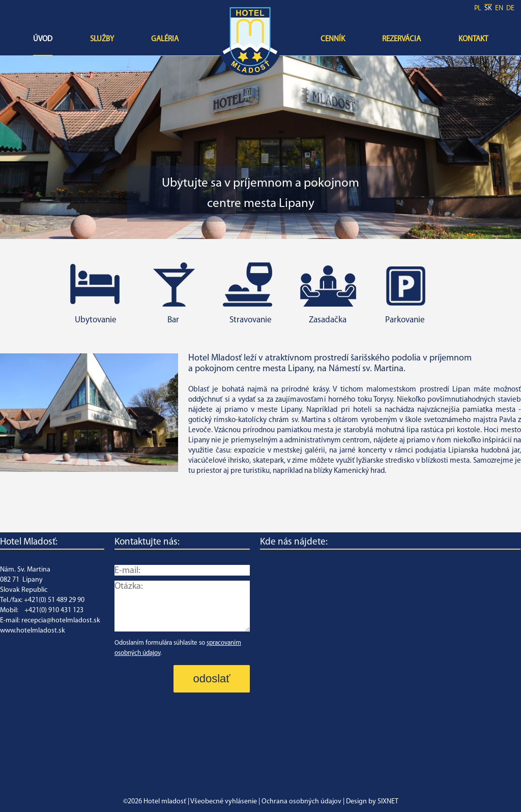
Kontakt (473, 39)
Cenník (333, 39)
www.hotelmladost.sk (33, 631)
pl (478, 8)
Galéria (165, 39)
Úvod (43, 39)
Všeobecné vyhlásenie (224, 802)
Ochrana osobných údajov (301, 802)
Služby (102, 39)
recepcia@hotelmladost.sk (61, 621)
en (499, 8)
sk (488, 8)
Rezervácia (401, 39)
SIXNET (388, 802)
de (510, 8)
